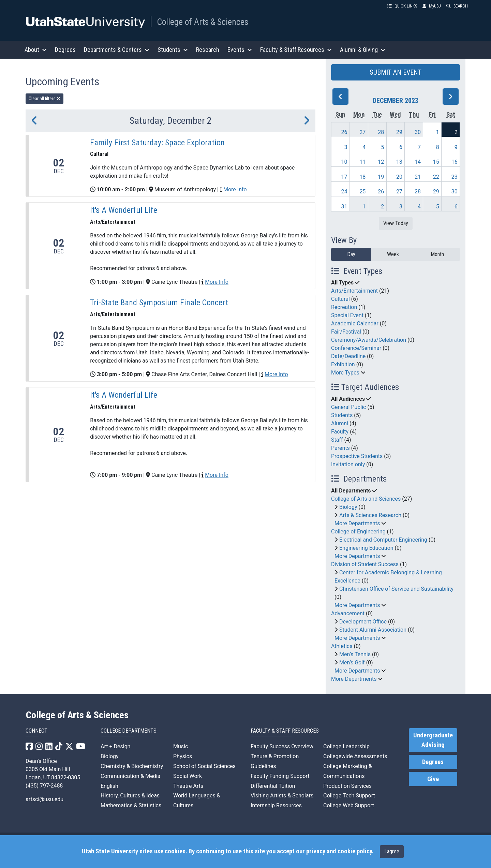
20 (399, 177)
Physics (183, 756)
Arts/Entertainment (354, 291)
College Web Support (349, 805)
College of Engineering (358, 532)
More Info (235, 189)
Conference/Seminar (356, 348)
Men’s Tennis (355, 654)
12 (381, 162)
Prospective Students (357, 456)
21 (418, 177)
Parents (340, 448)
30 (418, 132)
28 (381, 132)
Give (433, 779)
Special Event (347, 315)
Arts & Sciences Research (370, 515)
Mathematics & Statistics (131, 805)
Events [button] (240, 50)
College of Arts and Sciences (366, 499)
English (109, 786)
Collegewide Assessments (355, 756)
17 (344, 177)
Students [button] (173, 50)
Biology (348, 507)
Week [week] (393, 254)
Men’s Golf (352, 663)
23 (455, 177)
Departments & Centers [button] (117, 50)
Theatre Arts (188, 786)
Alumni (340, 423)
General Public (348, 407)
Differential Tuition (273, 786)
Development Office (363, 622)
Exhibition (343, 364)
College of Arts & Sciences (203, 22)
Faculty (340, 432)
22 (436, 177)
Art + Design (115, 746)
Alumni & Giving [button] (363, 50)
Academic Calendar (355, 323)
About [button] (36, 50)
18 (362, 177)
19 (381, 177)
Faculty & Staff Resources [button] (296, 50)
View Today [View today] (396, 223)
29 (399, 132)
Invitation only (348, 464)
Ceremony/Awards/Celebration (369, 340)
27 (362, 132)
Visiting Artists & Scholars (282, 796)
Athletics (342, 646)
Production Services (347, 786)
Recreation (344, 307)
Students (342, 415)
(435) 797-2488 (44, 786)
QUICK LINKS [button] (402, 6)
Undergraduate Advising (433, 740)
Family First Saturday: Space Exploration (157, 143)
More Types (345, 373)
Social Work (188, 776)
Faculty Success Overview (282, 746)
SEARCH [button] (457, 6)
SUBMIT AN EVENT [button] (396, 72)
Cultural (340, 299)
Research (208, 50)
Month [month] (437, 254)
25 (362, 192)
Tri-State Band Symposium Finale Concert (159, 303)
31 (344, 207)
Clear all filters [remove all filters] (44, 99)
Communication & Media (130, 776)
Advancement (348, 613)
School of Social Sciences (204, 766)
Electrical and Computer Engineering (383, 540)
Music (181, 746)
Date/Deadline (348, 356)
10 (344, 162)
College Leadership (346, 746)
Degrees (65, 50)
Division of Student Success (365, 564)
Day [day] (351, 254)
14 (418, 162)
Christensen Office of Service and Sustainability (396, 589)
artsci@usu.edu (44, 799)
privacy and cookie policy (339, 851)
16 (455, 162)
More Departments (357, 523)
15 (436, 162)
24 (344, 192)
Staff (337, 440)
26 (344, 132)
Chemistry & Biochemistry (132, 766)
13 (399, 162)
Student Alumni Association (373, 630)
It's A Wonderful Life (124, 210)
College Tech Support (349, 796)
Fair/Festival (346, 332)
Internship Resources (276, 805)
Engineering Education (366, 548)
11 (362, 162)
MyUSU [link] (432, 6)
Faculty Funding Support (280, 776)
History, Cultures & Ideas (130, 796)
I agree (392, 851)
